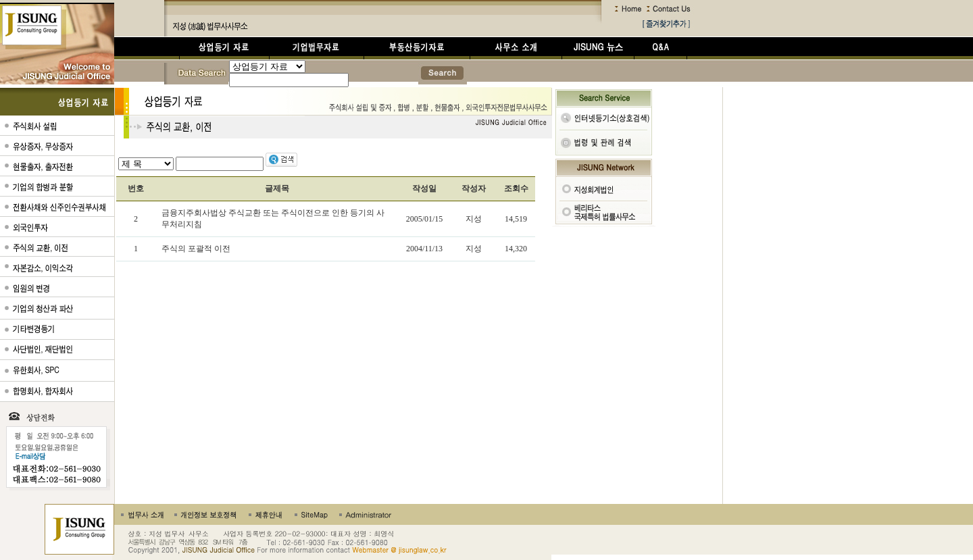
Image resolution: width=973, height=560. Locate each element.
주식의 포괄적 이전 (196, 249)
